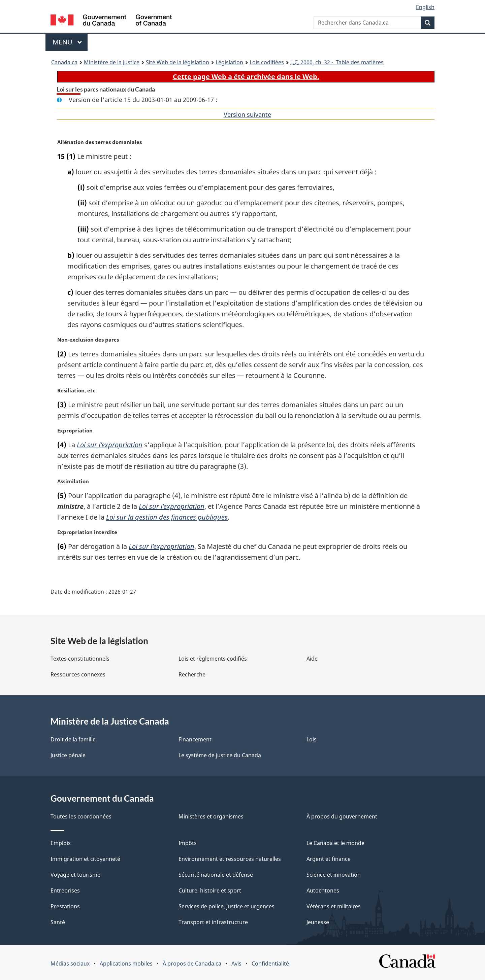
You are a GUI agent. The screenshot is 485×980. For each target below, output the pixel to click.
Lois (312, 739)
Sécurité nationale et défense (216, 875)
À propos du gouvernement (342, 816)
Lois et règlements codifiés (213, 659)
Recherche (192, 674)
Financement (195, 739)
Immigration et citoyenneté (85, 859)
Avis (236, 964)
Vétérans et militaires (334, 906)
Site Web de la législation (177, 62)
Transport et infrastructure (213, 922)
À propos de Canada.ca (192, 964)
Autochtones (323, 890)
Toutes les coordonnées (81, 816)
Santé (58, 922)
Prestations (65, 906)
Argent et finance (329, 859)
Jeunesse (318, 922)
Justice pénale (68, 755)
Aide (312, 659)
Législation (229, 62)
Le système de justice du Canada (220, 755)
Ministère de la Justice (112, 62)
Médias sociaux (70, 964)
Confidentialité (270, 964)
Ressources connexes (78, 674)
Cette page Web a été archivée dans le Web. (246, 77)
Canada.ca (64, 62)
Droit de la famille (73, 739)
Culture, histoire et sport (210, 890)
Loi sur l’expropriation (110, 445)
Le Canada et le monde (335, 843)
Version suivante (247, 114)
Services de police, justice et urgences (227, 906)
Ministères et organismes (211, 816)
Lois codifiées (267, 62)
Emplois (61, 843)
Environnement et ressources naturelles (230, 859)
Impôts (188, 843)
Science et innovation (334, 875)
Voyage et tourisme (75, 875)
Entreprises (65, 890)
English (425, 7)
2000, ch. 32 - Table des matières (337, 62)
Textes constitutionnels (80, 659)
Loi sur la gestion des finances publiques (167, 517)
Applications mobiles (126, 964)
